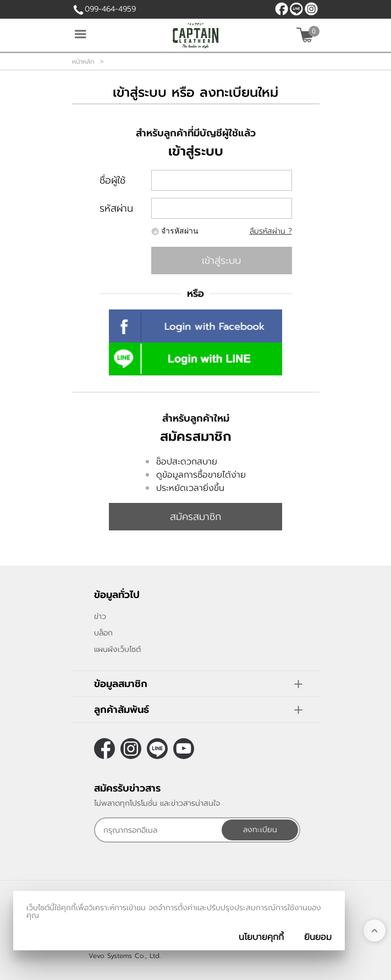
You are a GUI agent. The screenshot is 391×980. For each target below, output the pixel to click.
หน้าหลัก (83, 62)
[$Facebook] (282, 9)
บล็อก (103, 633)
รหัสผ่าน (116, 208)
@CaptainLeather (296, 9)
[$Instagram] (311, 9)
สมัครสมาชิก (195, 517)
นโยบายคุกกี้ (261, 937)
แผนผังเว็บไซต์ (117, 649)
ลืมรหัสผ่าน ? (271, 231)
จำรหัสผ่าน (180, 231)
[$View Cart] (307, 35)
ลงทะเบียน (260, 830)
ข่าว (100, 616)
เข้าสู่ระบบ (221, 261)
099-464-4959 (110, 9)
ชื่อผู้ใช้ (112, 180)
